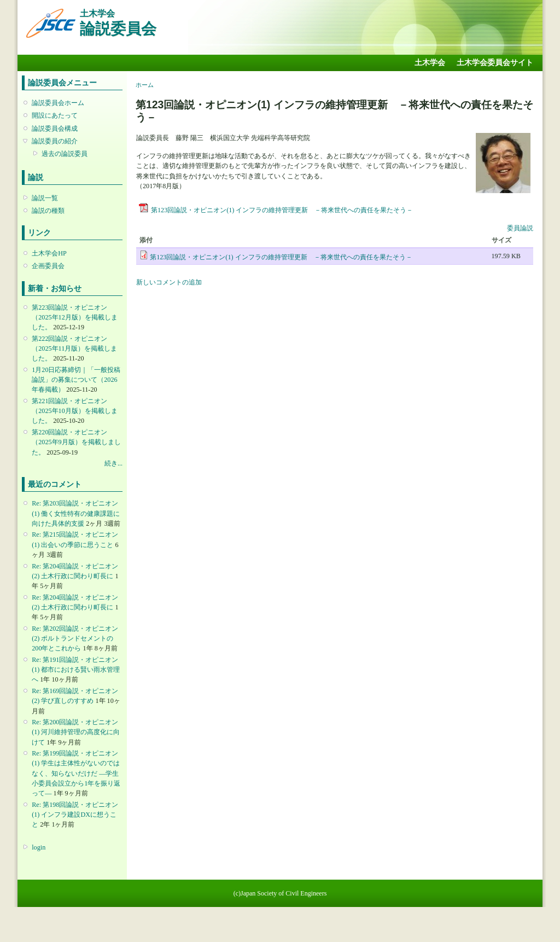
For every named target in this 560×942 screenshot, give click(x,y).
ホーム (145, 85)
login (39, 847)
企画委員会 (48, 266)
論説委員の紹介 (55, 141)
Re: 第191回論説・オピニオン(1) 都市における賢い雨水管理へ (76, 670)
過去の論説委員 (65, 154)
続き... (113, 463)
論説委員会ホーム (58, 103)
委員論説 (520, 228)
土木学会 (430, 63)
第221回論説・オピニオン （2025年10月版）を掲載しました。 (74, 411)
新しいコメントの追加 (169, 282)
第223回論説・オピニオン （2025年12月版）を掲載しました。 (74, 317)
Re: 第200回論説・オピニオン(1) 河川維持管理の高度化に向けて (76, 732)
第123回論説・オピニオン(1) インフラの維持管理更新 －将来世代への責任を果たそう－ (282, 210)
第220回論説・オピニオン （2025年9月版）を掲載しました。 (76, 442)
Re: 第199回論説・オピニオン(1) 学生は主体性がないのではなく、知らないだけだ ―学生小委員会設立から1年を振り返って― (76, 773)
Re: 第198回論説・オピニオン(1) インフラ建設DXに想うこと (75, 815)
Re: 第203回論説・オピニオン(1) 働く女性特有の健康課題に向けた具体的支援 (76, 513)
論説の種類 (48, 211)
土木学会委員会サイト (495, 63)
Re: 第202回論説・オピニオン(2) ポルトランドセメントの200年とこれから (75, 638)
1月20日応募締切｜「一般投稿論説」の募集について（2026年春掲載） (76, 380)
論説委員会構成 (55, 129)
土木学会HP (49, 253)
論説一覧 (45, 198)
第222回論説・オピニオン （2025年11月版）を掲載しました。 (74, 348)
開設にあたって (55, 115)
